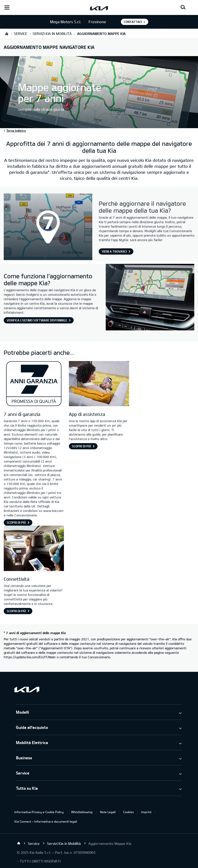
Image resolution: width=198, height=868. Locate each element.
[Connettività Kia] (34, 549)
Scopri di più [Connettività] (16, 611)
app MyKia (120, 240)
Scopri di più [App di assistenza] (81, 446)
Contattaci (133, 22)
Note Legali (108, 812)
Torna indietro (16, 130)
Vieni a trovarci (114, 251)
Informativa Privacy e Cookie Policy (39, 812)
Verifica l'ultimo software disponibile (37, 320)
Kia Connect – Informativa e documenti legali (46, 821)
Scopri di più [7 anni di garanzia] (16, 522)
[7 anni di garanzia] (34, 384)
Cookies (128, 812)
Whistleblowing (82, 812)
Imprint (146, 812)
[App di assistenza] (99, 384)
